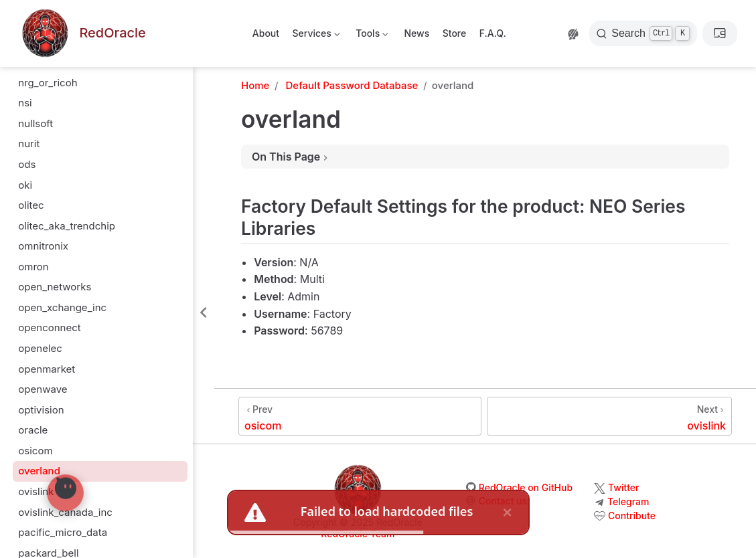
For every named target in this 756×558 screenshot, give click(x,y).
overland (39, 471)
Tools (371, 36)
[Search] (643, 33)
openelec (40, 348)
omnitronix (43, 246)
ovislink (36, 491)
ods (27, 164)
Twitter (623, 487)
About (266, 33)
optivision (41, 410)
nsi (25, 103)
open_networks (55, 287)
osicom (35, 451)
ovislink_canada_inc (65, 512)
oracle (33, 430)
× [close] (507, 512)
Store (455, 33)
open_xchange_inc (62, 307)
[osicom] (360, 416)
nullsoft (35, 123)
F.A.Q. (493, 33)
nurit (29, 144)
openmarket (47, 369)
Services (315, 36)
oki (25, 185)
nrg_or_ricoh (48, 83)
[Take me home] (82, 34)
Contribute (632, 516)
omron (33, 267)
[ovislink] (609, 416)
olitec (31, 205)
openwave (43, 389)
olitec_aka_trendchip (67, 226)
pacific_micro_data (63, 532)
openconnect (50, 328)
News (417, 33)
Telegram (628, 501)
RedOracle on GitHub (526, 487)
